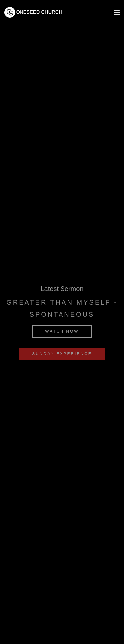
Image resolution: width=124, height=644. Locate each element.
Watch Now (62, 331)
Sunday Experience (62, 354)
